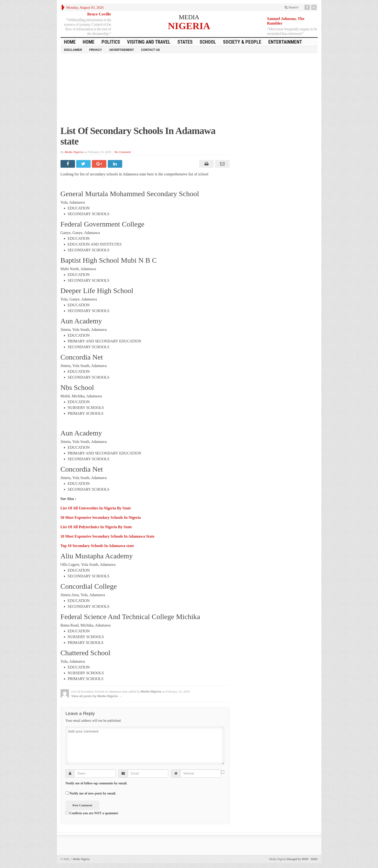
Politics (111, 42)
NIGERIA (189, 26)
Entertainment (285, 42)
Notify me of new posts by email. (93, 793)
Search (292, 7)
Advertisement (122, 50)
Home (89, 42)
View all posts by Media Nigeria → (97, 696)
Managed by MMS (298, 859)
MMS (314, 859)
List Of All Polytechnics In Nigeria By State (96, 527)
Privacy (95, 50)
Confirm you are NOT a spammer (92, 813)
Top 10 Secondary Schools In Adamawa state (97, 546)
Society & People (242, 42)
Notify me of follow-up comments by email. (96, 783)
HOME (70, 42)
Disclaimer (73, 50)
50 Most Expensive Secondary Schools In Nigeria (101, 517)
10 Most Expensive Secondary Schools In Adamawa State (108, 536)
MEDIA (189, 17)
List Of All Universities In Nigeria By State (96, 508)
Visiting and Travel (149, 42)
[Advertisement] (189, 92)
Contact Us (150, 50)
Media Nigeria (74, 152)
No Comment (122, 152)
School (208, 42)
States (185, 42)
